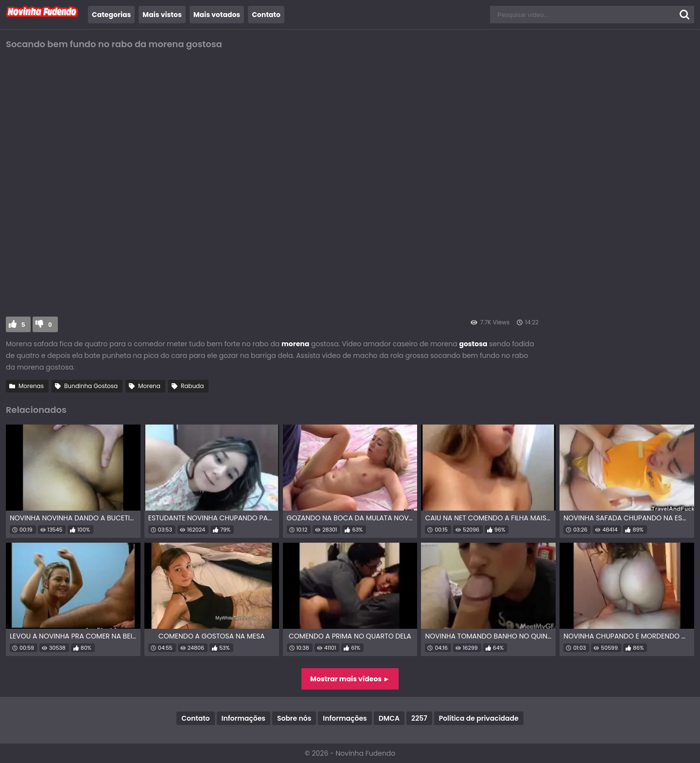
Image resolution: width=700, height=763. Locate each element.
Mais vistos (162, 15)
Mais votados (217, 15)
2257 (419, 718)
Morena (149, 386)
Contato (266, 15)
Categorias (111, 15)
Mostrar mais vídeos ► (350, 679)
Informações (244, 718)
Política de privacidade (479, 718)
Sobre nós (294, 718)
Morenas (31, 386)
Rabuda (192, 386)
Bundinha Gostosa (91, 386)
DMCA (389, 718)
